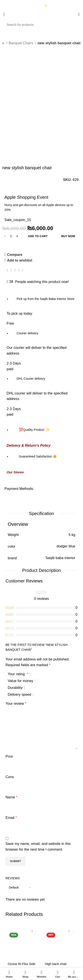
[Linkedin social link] (19, 198)
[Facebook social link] (7, 198)
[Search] (41, 25)
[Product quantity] (11, 164)
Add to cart (38, 164)
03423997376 (19, 6)
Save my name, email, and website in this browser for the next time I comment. (38, 774)
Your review (16, 631)
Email (11, 745)
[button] (23, 921)
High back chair (56, 892)
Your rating (18, 602)
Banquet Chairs (21, 43)
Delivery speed (20, 622)
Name (11, 725)
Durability (16, 615)
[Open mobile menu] (4, 14)
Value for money (21, 608)
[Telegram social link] (23, 198)
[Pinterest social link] (15, 198)
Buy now (68, 164)
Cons (10, 704)
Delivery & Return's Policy (29, 373)
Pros (9, 684)
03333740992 (19, 2)
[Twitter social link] (11, 198)
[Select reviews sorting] (20, 815)
